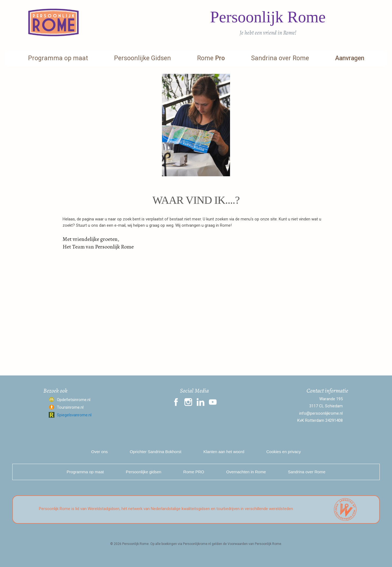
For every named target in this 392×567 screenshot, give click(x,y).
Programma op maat (58, 58)
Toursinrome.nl (70, 407)
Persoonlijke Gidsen (143, 58)
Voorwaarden (238, 544)
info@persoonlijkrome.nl (321, 413)
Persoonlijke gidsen (143, 472)
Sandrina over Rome (280, 58)
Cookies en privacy (284, 452)
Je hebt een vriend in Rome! (268, 33)
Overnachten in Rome (246, 472)
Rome (211, 58)
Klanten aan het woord (224, 452)
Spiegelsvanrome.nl (74, 415)
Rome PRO (194, 472)
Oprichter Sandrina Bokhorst (156, 452)
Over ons (99, 452)
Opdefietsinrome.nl (74, 400)
